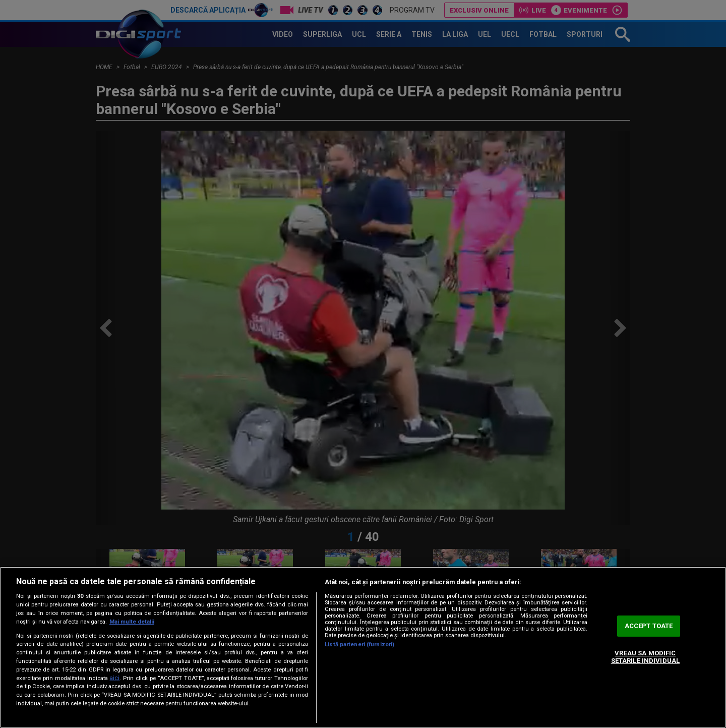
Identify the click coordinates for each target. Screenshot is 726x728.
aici (114, 678)
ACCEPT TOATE (649, 626)
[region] (363, 647)
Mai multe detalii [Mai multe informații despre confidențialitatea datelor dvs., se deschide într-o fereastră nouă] (132, 622)
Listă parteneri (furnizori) (359, 645)
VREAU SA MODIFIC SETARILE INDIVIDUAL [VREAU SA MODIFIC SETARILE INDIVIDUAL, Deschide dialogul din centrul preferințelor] (645, 657)
